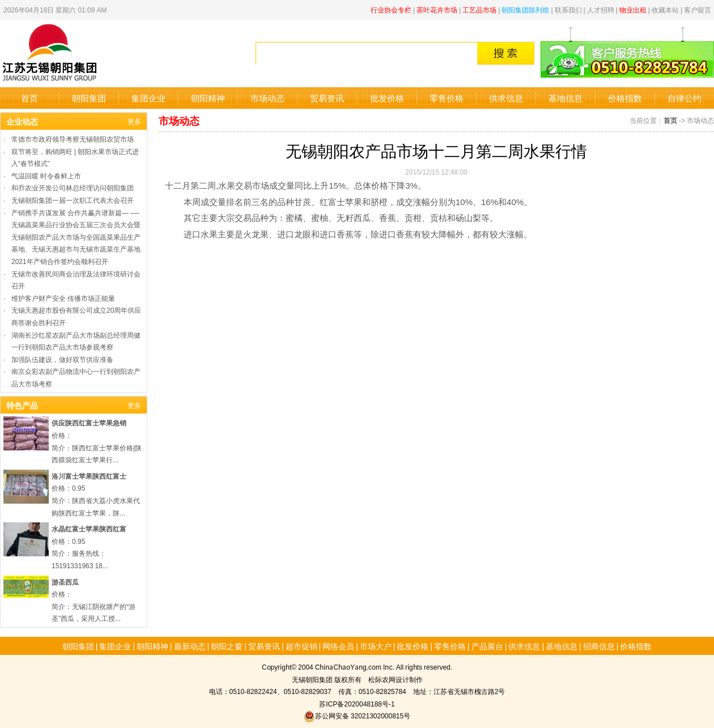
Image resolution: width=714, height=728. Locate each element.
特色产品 (22, 405)
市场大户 (376, 646)
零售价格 (447, 98)
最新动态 (190, 646)
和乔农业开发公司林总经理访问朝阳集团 (73, 187)
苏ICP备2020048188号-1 (357, 703)
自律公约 (685, 98)
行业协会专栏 (391, 9)
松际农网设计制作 (396, 679)
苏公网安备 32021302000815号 (357, 715)
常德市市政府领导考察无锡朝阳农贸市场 (73, 139)
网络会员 (338, 646)
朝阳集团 (89, 98)
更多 (134, 121)
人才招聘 (601, 9)
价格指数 (625, 98)
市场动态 (267, 98)
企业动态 (22, 121)
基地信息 (566, 98)
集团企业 (148, 98)
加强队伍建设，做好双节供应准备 (62, 359)
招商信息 (599, 646)
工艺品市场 (479, 9)
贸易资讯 (327, 98)
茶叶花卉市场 (437, 9)
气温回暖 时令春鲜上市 (46, 175)
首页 (29, 98)
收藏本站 (665, 9)
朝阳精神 (208, 98)
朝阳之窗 (227, 646)
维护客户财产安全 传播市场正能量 (63, 298)
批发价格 (387, 98)
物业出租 (633, 9)
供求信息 (506, 98)
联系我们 (568, 9)
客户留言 (698, 9)
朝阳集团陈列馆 (525, 9)
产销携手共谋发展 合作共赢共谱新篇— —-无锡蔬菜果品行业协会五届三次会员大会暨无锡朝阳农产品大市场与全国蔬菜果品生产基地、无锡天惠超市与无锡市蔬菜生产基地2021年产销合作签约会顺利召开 (76, 237)
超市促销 (301, 646)
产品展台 (487, 646)
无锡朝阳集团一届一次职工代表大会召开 (73, 200)
